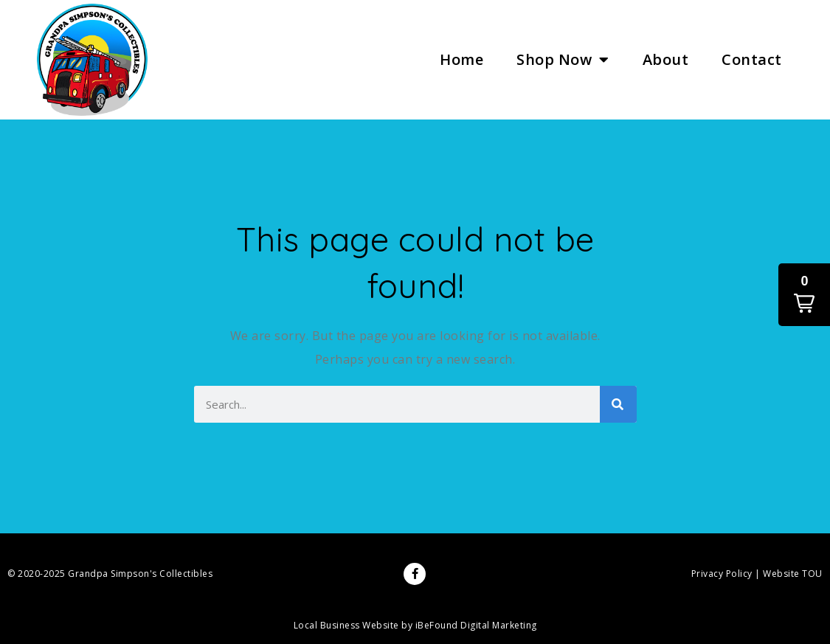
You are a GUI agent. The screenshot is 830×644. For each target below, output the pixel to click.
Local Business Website (346, 625)
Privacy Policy (722, 574)
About (666, 59)
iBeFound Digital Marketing (476, 625)
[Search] (618, 404)
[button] (804, 295)
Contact (752, 59)
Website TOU (793, 574)
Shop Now (563, 60)
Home (461, 59)
